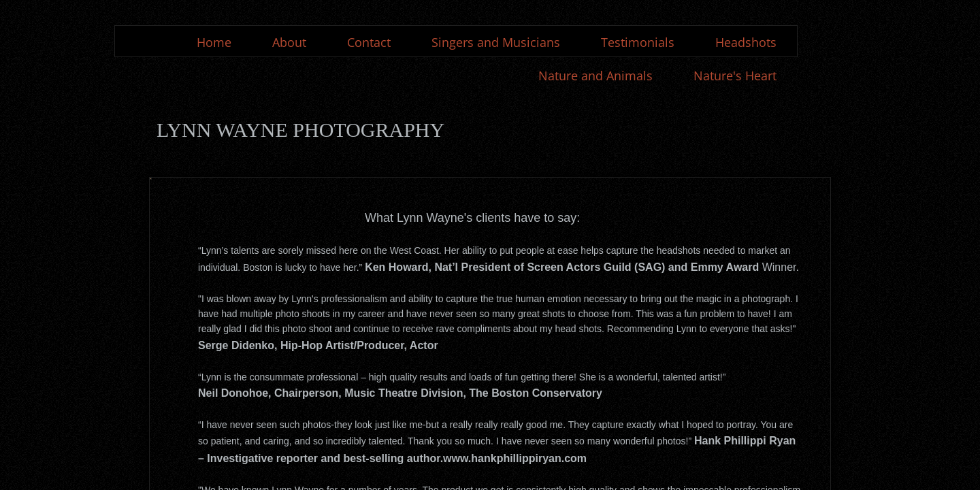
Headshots (746, 42)
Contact (369, 42)
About (289, 42)
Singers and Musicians (496, 42)
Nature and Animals (595, 76)
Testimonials (638, 42)
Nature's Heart (735, 76)
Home (214, 42)
